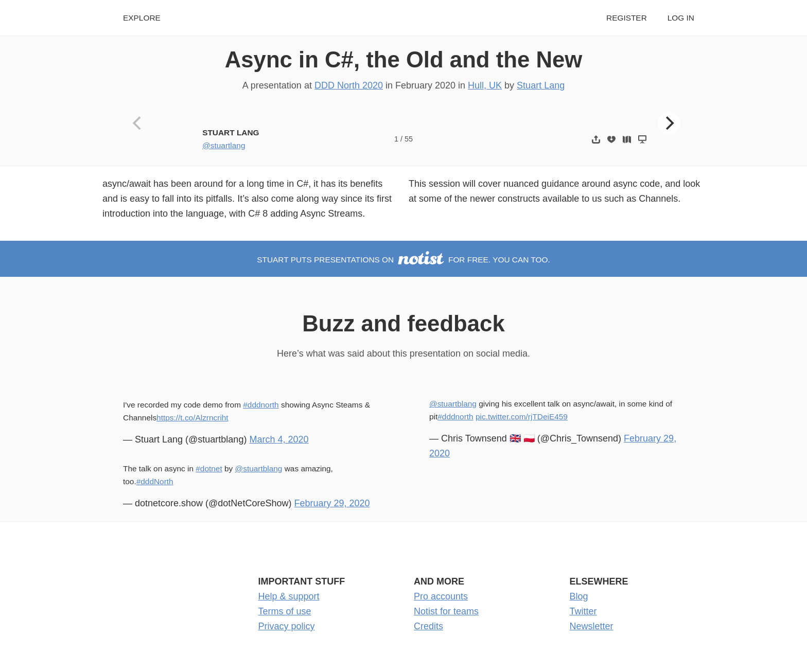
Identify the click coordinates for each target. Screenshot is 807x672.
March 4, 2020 (279, 439)
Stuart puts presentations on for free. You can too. (403, 260)
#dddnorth (261, 405)
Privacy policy (287, 626)
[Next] (669, 123)
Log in (681, 18)
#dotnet (209, 468)
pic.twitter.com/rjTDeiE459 (522, 417)
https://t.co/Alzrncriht (192, 418)
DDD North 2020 (349, 85)
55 (409, 139)
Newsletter (592, 626)
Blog (579, 596)
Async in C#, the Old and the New (404, 59)
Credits (428, 626)
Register (627, 18)
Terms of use (285, 611)
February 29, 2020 (332, 503)
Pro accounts (441, 596)
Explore (142, 18)
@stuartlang (224, 145)
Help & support (289, 596)
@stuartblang (259, 468)
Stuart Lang (541, 85)
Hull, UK (485, 85)
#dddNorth (155, 481)
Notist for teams (446, 611)
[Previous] (138, 123)
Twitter (583, 611)
